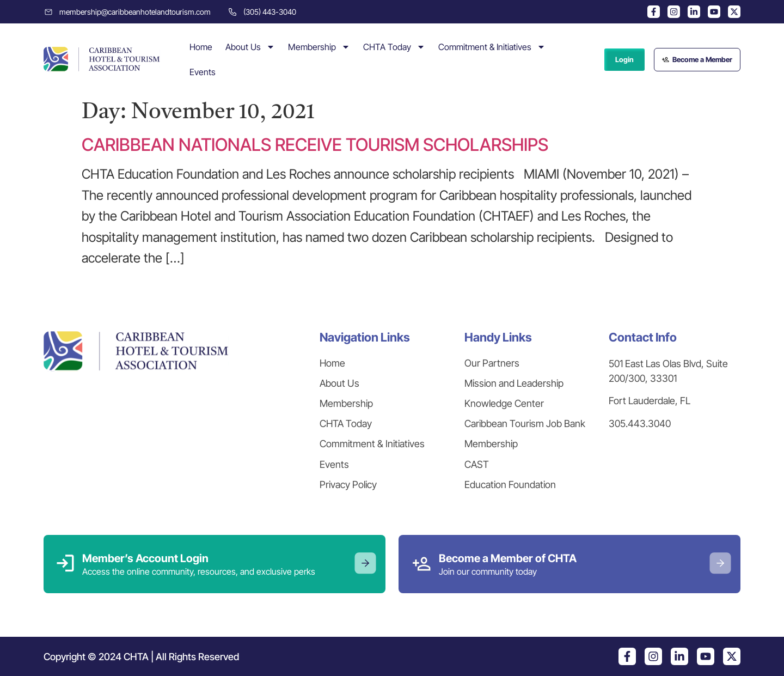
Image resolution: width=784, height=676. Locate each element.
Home (201, 47)
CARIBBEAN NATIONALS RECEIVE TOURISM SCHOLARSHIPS (315, 145)
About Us (250, 47)
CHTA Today (394, 47)
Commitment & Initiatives (492, 47)
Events (203, 72)
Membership (319, 47)
